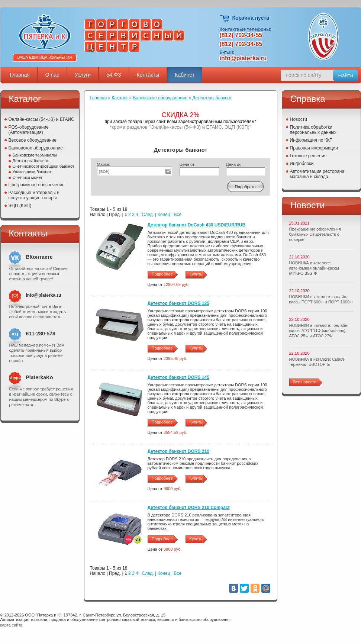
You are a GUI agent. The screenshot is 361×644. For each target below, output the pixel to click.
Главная (20, 75)
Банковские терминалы (35, 155)
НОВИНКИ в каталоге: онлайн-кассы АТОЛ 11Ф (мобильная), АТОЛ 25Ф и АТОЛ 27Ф (319, 331)
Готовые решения (308, 156)
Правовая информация (314, 148)
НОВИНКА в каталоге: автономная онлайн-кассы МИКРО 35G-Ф (314, 268)
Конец (164, 215)
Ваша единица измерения (45, 57)
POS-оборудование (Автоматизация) (29, 130)
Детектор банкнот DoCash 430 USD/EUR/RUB (197, 225)
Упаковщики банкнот (32, 172)
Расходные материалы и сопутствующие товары (34, 195)
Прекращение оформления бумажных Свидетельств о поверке (315, 234)
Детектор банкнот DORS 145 (178, 377)
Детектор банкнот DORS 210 (178, 451)
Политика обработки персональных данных (313, 130)
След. (148, 215)
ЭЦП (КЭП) (20, 206)
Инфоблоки (302, 164)
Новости (299, 119)
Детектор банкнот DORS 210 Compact (189, 508)
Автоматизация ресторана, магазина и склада (318, 174)
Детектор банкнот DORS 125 (178, 303)
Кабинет (185, 75)
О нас (52, 75)
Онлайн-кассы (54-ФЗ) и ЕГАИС (41, 119)
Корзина (225, 18)
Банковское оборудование (36, 148)
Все (178, 215)
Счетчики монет (28, 177)
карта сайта (12, 625)
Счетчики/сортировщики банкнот (43, 166)
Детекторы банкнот (31, 161)
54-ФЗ (114, 75)
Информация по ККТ (311, 140)
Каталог (120, 98)
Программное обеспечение (37, 185)
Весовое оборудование (33, 140)
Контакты (148, 75)
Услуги (83, 75)
